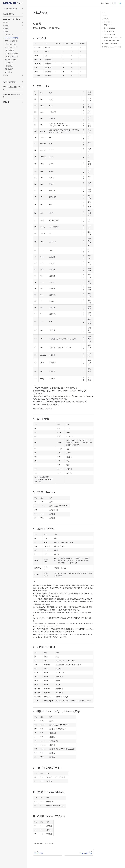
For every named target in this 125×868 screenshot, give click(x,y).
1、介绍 (104, 16)
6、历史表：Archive (108, 31)
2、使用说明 (105, 19)
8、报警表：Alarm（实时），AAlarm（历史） (112, 37)
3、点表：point (106, 22)
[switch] (114, 3)
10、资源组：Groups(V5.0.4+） (112, 44)
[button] (13, 9)
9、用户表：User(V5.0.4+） (111, 41)
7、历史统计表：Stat (108, 34)
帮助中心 (13, 3)
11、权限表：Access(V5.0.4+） (112, 47)
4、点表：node (107, 25)
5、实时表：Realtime (108, 28)
